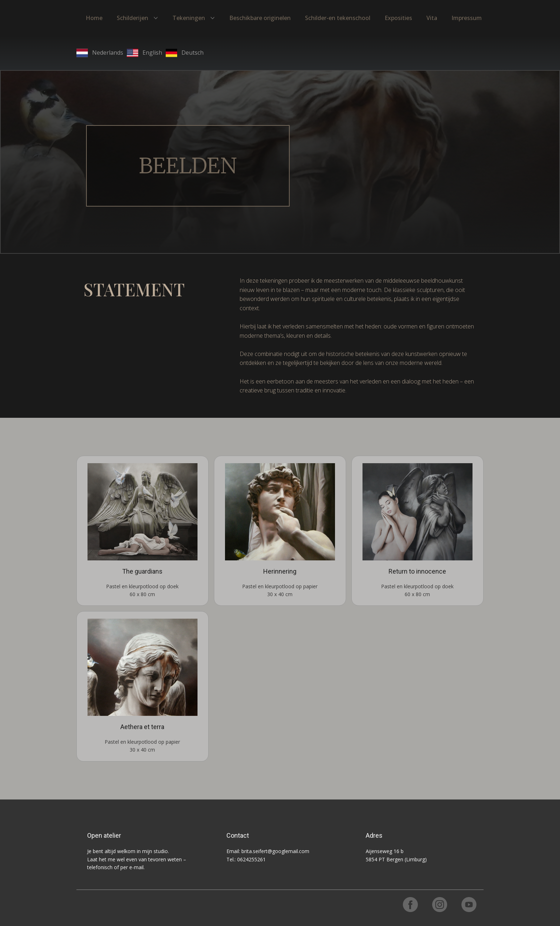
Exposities (398, 18)
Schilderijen (132, 18)
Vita (432, 18)
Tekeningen (189, 18)
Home (94, 18)
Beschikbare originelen (260, 18)
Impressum (467, 18)
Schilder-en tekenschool (338, 18)
